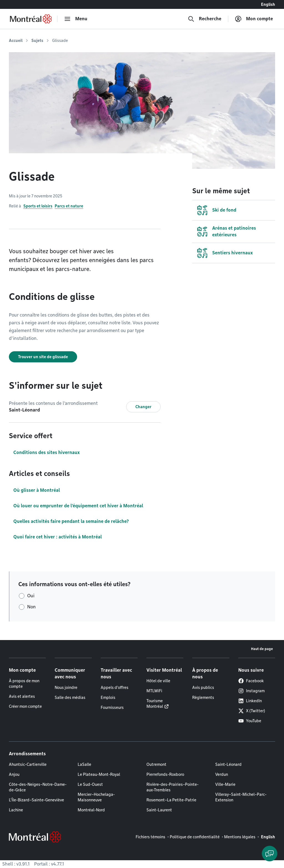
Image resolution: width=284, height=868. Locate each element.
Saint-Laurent (159, 810)
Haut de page (262, 649)
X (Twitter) (252, 711)
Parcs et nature (69, 206)
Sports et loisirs (38, 206)
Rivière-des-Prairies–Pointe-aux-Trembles (173, 787)
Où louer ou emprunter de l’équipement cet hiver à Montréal (78, 506)
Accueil (16, 41)
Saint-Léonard (228, 764)
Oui (31, 596)
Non (31, 607)
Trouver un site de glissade (43, 357)
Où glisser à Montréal (37, 490)
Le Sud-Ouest (90, 784)
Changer (143, 407)
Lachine (16, 810)
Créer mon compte (25, 706)
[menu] (76, 19)
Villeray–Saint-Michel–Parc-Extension (241, 797)
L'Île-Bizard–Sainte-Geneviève (36, 800)
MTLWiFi (154, 691)
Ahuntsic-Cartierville (28, 764)
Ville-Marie (225, 784)
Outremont (156, 764)
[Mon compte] (254, 19)
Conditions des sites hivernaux (46, 452)
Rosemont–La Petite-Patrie (171, 800)
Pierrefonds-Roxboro (165, 774)
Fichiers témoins (150, 837)
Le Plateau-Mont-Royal (99, 774)
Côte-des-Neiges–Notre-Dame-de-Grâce (38, 787)
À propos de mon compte (24, 684)
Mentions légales (240, 837)
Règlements (203, 698)
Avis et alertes (22, 696)
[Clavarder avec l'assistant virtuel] (270, 854)
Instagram (251, 691)
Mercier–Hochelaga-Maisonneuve (96, 797)
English (268, 4)
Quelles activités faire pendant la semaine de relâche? (71, 521)
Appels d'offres (115, 688)
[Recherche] (205, 19)
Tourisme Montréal (155, 704)
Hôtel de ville (158, 681)
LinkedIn (250, 701)
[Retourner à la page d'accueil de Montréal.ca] (31, 19)
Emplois (108, 698)
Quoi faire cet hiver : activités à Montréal (58, 537)
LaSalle (84, 764)
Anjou (14, 774)
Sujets (37, 41)
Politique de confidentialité (195, 837)
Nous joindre (66, 688)
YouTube (250, 721)
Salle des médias (70, 698)
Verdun (222, 774)
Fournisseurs (112, 708)
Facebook (251, 681)
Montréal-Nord (91, 810)
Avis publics (203, 688)
